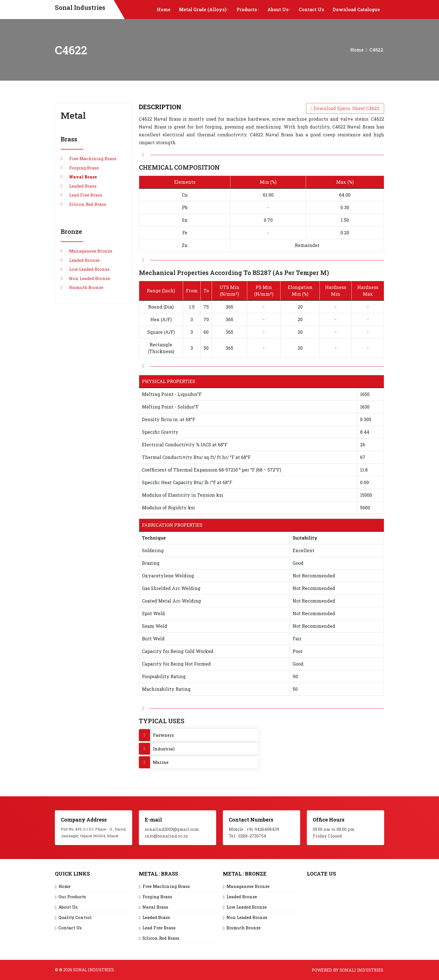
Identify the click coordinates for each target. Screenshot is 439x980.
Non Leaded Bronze (90, 278)
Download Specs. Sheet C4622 (345, 108)
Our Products (72, 897)
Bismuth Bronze (86, 287)
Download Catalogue (356, 9)
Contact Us (311, 9)
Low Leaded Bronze (89, 269)
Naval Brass (83, 177)
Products (248, 9)
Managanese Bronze (91, 251)
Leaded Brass (83, 186)
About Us (279, 9)
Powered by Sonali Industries (347, 970)
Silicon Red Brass (88, 204)
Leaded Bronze (84, 260)
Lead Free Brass (86, 195)
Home (164, 9)
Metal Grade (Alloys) (204, 9)
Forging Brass (84, 168)
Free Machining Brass (93, 158)
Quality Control (75, 917)
